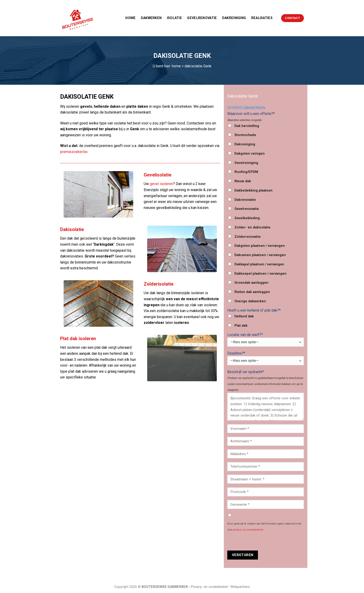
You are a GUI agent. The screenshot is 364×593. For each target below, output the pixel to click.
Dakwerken (151, 18)
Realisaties (262, 18)
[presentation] (263, 541)
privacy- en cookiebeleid (248, 530)
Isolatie (174, 18)
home (176, 66)
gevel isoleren (161, 184)
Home (130, 18)
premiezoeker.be (74, 152)
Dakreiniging (234, 18)
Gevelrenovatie (202, 18)
